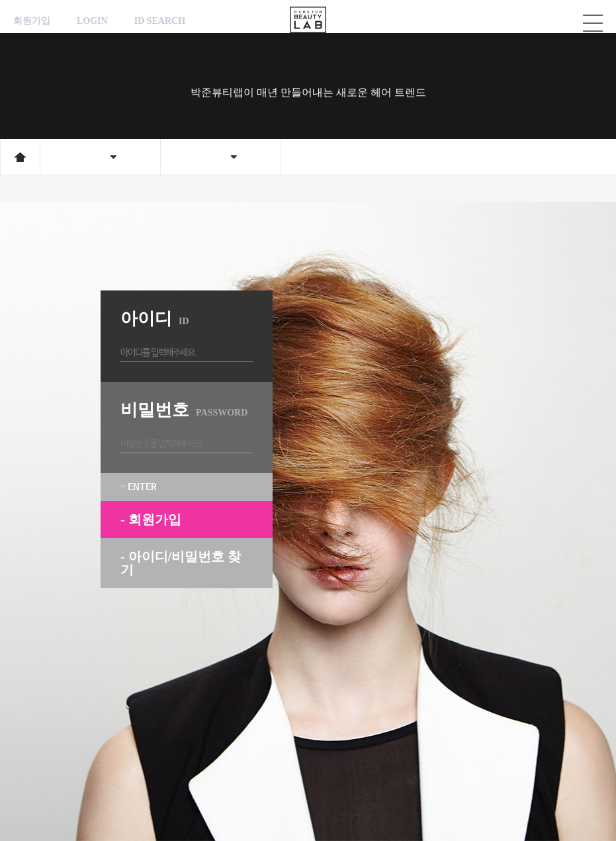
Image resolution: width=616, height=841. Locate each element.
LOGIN (92, 21)
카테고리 (593, 23)
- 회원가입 (151, 519)
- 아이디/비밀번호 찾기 (181, 563)
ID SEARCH (160, 21)
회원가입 (32, 21)
